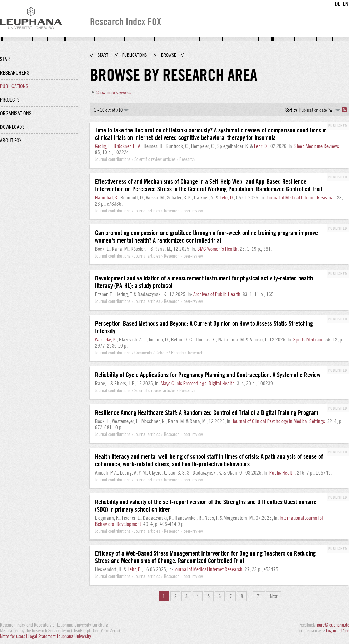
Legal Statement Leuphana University (60, 636)
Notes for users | (14, 636)
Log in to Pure (338, 630)
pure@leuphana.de (333, 625)
